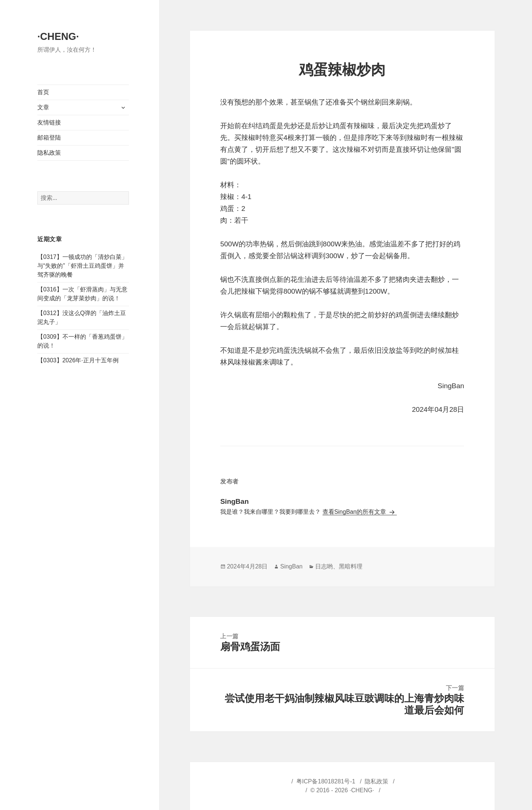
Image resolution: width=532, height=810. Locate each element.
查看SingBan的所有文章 (355, 512)
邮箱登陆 (49, 138)
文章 (43, 107)
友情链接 (49, 122)
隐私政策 (49, 153)
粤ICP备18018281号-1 (326, 781)
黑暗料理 (351, 566)
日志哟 (324, 566)
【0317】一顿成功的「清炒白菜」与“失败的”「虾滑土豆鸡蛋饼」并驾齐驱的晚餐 (82, 266)
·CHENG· (58, 37)
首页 (43, 92)
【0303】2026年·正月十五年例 (78, 360)
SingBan (291, 566)
